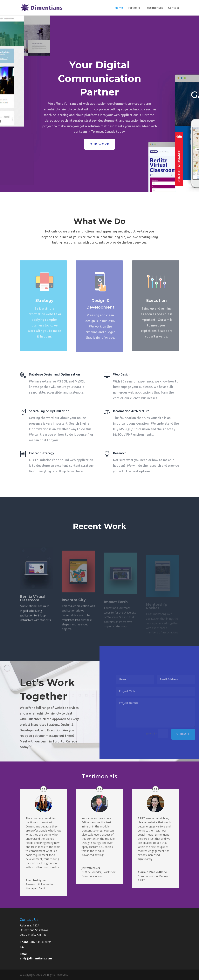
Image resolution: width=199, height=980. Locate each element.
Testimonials (154, 8)
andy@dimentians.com (36, 958)
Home (119, 8)
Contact (174, 8)
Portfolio (134, 8)
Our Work (99, 148)
